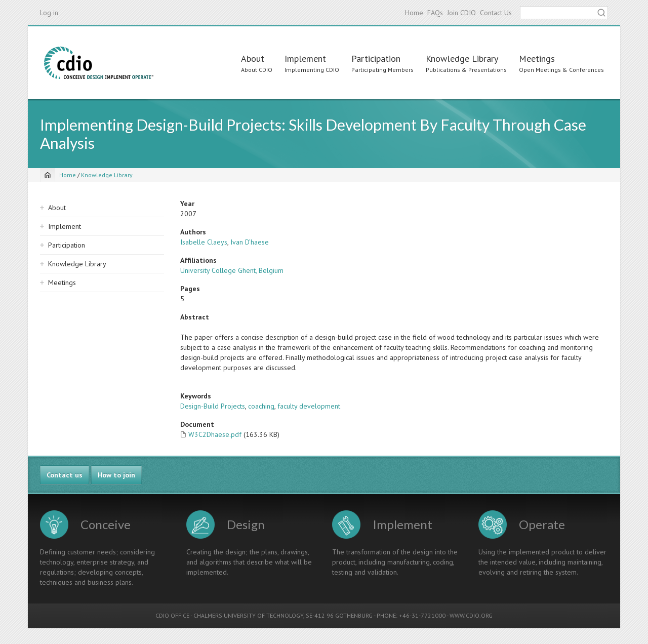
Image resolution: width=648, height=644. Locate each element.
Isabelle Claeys (204, 242)
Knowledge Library (462, 58)
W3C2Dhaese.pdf (215, 434)
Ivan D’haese (250, 242)
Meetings (537, 58)
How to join (116, 475)
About (253, 58)
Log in (49, 13)
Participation (376, 58)
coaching (261, 406)
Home (414, 13)
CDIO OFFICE (172, 615)
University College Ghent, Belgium (232, 270)
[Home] (48, 175)
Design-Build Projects (213, 406)
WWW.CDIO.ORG (471, 615)
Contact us (65, 475)
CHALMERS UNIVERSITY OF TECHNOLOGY (248, 615)
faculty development (309, 406)
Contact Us (496, 13)
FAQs (435, 13)
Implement (305, 58)
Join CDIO (461, 13)
